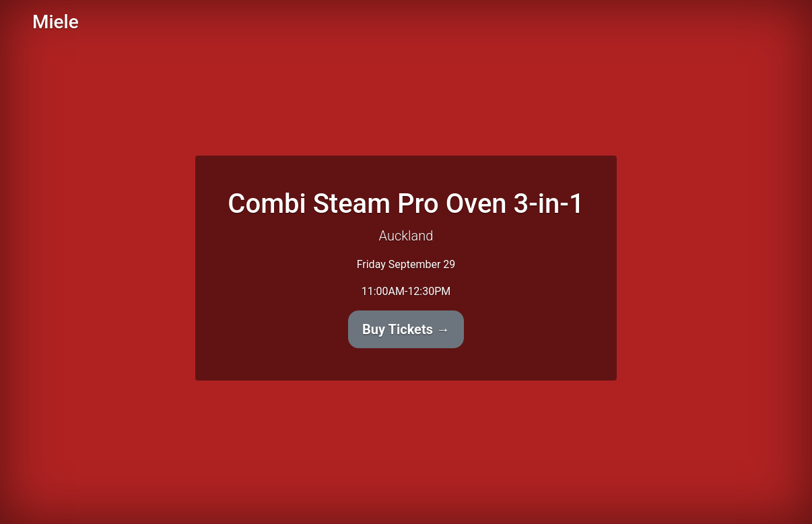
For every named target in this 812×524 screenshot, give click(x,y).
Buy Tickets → (406, 329)
